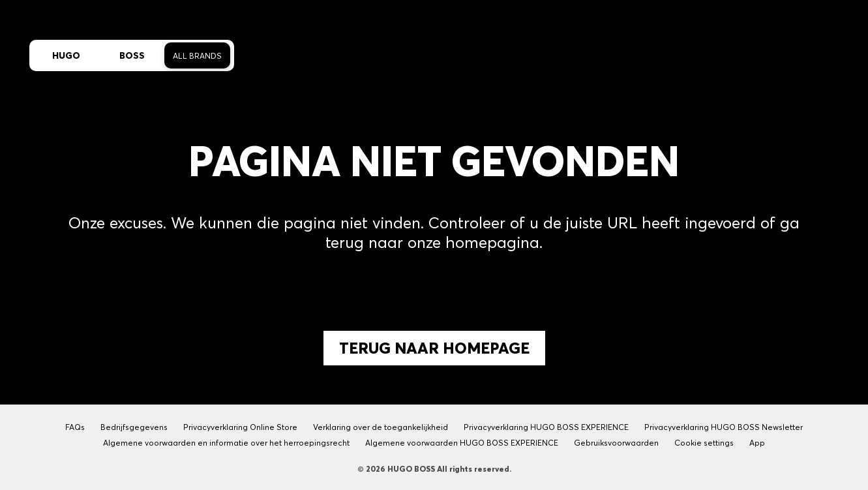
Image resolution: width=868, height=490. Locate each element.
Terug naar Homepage (434, 348)
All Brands (197, 56)
